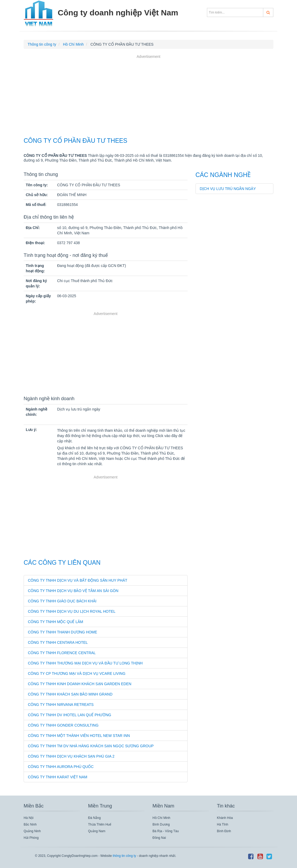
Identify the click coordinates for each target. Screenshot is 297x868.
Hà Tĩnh (223, 824)
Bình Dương (161, 824)
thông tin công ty (124, 856)
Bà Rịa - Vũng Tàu (166, 831)
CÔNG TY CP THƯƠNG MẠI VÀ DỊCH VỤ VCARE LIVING (77, 673)
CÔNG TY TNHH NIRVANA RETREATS (61, 705)
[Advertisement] (148, 97)
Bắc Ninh (30, 824)
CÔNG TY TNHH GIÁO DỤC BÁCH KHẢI (62, 601)
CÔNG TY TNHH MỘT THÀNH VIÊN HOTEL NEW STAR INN (79, 736)
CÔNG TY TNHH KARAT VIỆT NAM (58, 777)
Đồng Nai (159, 838)
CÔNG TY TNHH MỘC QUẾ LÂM (56, 622)
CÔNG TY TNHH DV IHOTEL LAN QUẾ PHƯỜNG (69, 715)
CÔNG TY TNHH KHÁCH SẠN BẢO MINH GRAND (70, 694)
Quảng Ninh (32, 831)
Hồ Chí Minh (161, 818)
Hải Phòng (31, 838)
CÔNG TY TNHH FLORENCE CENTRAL (62, 653)
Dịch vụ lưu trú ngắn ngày (228, 189)
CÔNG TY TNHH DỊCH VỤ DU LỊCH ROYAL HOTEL (72, 611)
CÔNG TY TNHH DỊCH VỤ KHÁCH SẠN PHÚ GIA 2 (71, 756)
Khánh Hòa (225, 818)
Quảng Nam (97, 831)
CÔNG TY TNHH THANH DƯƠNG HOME (63, 632)
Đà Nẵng (95, 818)
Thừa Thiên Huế (100, 824)
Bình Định (224, 831)
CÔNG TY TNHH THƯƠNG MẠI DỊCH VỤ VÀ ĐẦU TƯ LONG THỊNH (85, 663)
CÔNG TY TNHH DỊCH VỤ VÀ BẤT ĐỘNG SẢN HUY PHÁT (78, 580)
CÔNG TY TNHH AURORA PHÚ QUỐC (61, 767)
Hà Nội (29, 818)
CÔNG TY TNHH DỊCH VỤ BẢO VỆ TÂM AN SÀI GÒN (73, 591)
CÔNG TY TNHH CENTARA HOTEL (58, 642)
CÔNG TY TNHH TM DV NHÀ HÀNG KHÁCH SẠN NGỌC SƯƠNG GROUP (91, 746)
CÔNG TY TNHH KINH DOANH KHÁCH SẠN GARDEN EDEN (80, 684)
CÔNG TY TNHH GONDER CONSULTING (63, 725)
